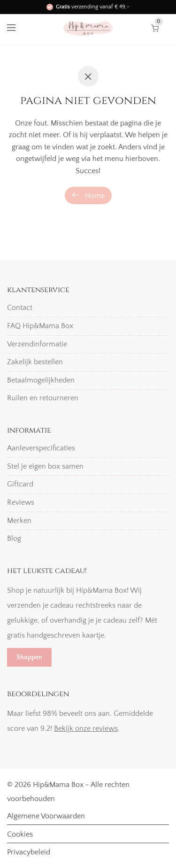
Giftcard (20, 484)
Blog (14, 538)
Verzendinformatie (37, 344)
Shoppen (29, 657)
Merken (19, 521)
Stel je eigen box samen (45, 466)
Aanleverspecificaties (41, 448)
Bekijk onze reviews (86, 728)
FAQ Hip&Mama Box (40, 326)
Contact (20, 308)
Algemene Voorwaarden (46, 816)
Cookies (20, 834)
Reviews (21, 502)
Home (88, 195)
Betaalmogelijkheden (41, 380)
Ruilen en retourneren (43, 398)
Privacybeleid (29, 852)
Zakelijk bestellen (35, 362)
